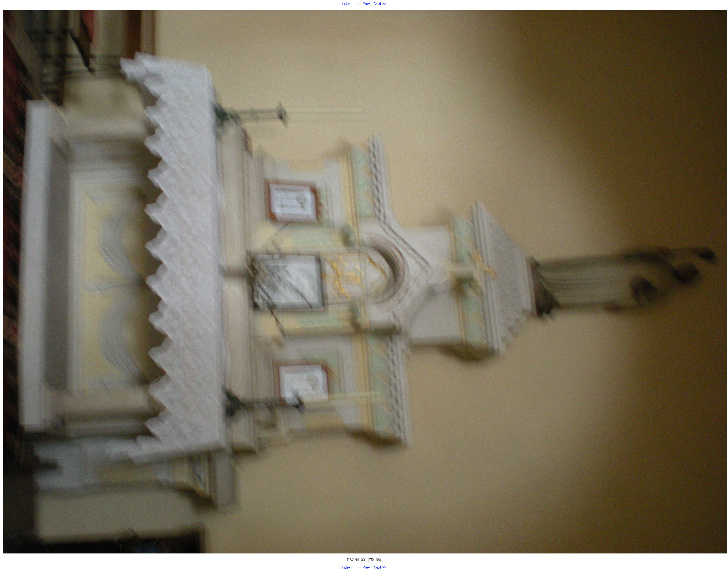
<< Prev (364, 4)
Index (346, 4)
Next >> (380, 4)
